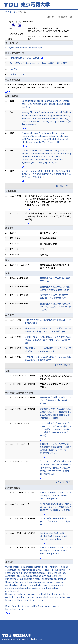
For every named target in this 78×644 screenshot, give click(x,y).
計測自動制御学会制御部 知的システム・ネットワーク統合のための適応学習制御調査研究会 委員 (56, 507)
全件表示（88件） (64, 185)
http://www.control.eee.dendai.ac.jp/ (23, 48)
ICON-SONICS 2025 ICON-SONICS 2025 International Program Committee (53, 536)
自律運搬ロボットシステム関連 (25, 58)
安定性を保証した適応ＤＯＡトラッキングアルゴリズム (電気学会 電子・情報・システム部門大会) (48, 340)
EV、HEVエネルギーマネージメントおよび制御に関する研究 (38, 63)
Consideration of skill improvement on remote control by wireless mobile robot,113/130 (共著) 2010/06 (46, 104)
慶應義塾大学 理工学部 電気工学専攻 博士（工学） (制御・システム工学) (55, 306)
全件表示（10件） (64, 482)
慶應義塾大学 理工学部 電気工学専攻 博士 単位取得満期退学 (55, 297)
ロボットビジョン (18, 74)
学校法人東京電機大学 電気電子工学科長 (56, 385)
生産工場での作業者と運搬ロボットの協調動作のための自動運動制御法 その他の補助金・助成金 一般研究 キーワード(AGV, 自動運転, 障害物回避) (56, 467)
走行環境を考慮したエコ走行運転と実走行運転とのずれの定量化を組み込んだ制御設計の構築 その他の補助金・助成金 (56, 413)
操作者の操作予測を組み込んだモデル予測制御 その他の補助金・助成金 (56, 400)
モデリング (15, 69)
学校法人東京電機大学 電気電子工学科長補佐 (56, 377)
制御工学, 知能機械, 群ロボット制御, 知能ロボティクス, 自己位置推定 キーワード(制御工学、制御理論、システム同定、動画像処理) (38, 86)
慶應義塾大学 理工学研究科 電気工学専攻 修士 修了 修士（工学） (55, 288)
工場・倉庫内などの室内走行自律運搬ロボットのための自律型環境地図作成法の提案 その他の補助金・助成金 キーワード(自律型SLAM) (56, 429)
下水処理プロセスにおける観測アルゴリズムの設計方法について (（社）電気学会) (48, 350)
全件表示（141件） (64, 365)
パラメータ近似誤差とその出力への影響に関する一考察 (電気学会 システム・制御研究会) (48, 330)
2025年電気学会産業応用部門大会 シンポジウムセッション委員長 (55, 521)
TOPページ (10, 12)
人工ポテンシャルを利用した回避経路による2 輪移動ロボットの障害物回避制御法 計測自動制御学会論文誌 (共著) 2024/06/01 (46, 174)
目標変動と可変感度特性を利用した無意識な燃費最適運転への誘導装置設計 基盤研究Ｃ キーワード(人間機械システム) (56, 448)
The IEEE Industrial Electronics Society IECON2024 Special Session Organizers (55, 495)
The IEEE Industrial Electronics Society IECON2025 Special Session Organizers (55, 550)
